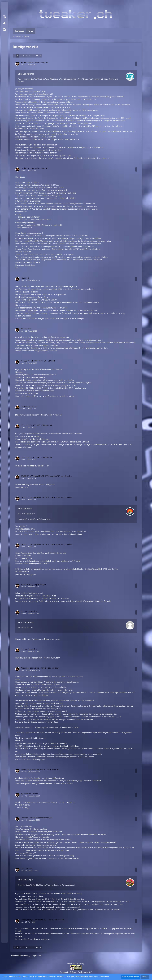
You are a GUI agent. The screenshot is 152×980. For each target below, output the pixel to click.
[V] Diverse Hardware (30, 794)
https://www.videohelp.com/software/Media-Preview (37, 415)
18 (37, 56)
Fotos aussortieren (29, 406)
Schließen (145, 977)
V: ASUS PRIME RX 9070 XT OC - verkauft (38, 361)
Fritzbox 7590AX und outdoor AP (34, 62)
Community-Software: (76, 972)
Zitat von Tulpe (25, 880)
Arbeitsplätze (26, 329)
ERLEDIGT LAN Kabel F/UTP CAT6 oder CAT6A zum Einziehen (47, 476)
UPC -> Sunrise (27, 869)
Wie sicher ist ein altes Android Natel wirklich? (40, 668)
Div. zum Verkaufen (26, 514)
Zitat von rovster (26, 74)
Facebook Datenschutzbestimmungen (37, 818)
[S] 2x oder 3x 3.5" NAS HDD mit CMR (37, 425)
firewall (23, 519)
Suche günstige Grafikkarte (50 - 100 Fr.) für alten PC (43, 920)
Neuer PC (25, 278)
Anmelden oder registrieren (4, 23)
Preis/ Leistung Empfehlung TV (33, 584)
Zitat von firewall (26, 623)
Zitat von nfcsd (25, 509)
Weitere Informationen (131, 977)
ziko (22, 65)
